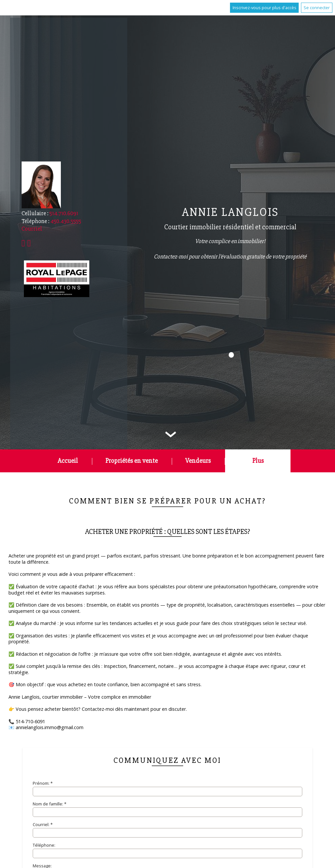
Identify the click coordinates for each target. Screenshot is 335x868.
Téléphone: (44, 845)
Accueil (68, 461)
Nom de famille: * (50, 804)
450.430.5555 (66, 221)
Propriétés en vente (132, 461)
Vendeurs (198, 461)
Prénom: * (43, 783)
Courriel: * (43, 824)
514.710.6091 (64, 213)
